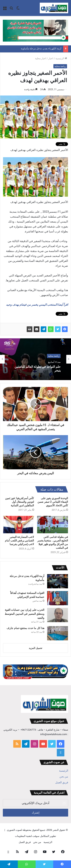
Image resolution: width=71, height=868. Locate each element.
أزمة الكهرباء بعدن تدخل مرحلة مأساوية (41, 49)
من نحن (64, 776)
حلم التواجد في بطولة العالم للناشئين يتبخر (38, 369)
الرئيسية (61, 58)
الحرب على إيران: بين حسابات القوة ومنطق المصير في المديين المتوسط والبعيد (25, 614)
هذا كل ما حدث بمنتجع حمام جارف (25, 628)
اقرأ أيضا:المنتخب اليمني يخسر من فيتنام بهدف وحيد (37, 305)
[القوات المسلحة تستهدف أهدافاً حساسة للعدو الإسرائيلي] (58, 598)
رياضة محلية (60, 66)
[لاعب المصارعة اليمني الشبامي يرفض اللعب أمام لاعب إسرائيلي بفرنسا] (19, 525)
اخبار (51, 58)
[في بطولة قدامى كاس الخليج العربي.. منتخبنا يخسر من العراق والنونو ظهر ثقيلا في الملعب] (53, 525)
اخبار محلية (41, 58)
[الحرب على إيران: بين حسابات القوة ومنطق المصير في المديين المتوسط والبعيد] (58, 615)
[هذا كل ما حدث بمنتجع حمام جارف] (58, 633)
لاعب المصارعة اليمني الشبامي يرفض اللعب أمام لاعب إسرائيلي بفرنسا (19, 541)
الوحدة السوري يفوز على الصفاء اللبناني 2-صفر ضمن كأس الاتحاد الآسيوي (53, 502)
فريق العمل (62, 782)
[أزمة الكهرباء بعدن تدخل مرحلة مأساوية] (58, 581)
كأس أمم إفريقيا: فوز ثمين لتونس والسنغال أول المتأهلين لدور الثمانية (20, 502)
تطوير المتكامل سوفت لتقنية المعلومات (35, 836)
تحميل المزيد (35, 648)
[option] (35, 359)
